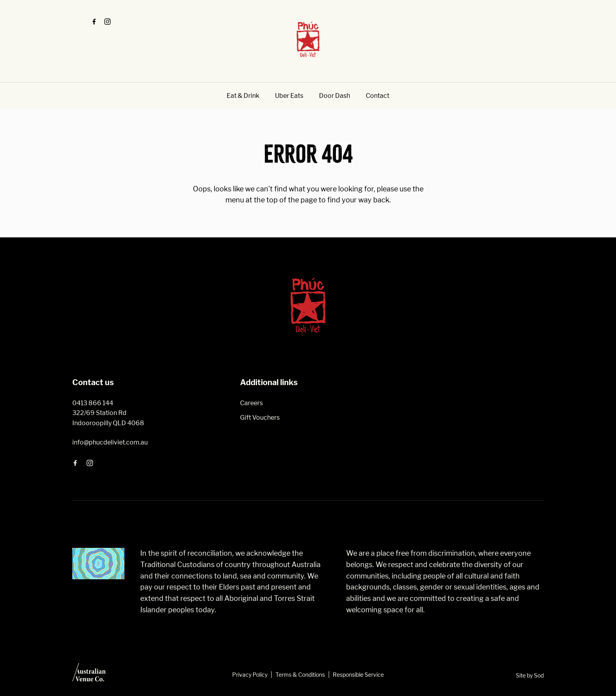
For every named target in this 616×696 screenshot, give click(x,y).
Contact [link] (378, 96)
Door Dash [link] (335, 96)
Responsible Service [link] (358, 675)
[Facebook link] (94, 22)
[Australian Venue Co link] (89, 675)
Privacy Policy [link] (250, 675)
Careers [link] (251, 403)
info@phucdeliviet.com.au (110, 442)
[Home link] (308, 39)
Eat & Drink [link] (243, 96)
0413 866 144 (93, 403)
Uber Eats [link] (289, 96)
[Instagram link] (107, 22)
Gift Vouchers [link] (260, 418)
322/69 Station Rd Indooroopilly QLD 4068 (108, 418)
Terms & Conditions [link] (300, 675)
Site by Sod (530, 675)
